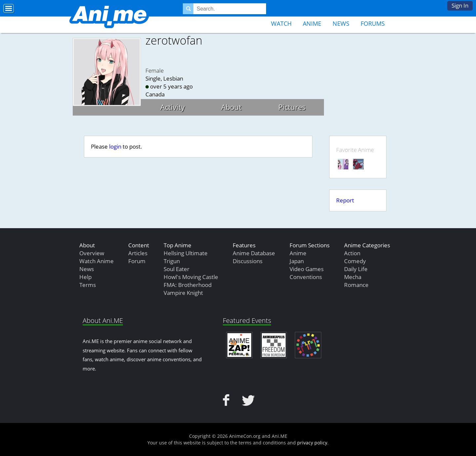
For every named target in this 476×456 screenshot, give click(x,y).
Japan (297, 261)
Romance (356, 285)
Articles (138, 253)
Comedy (355, 261)
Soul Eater (177, 269)
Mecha (353, 277)
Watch (281, 23)
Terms (88, 285)
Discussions (248, 261)
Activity (173, 107)
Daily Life (356, 269)
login (115, 146)
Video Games (307, 269)
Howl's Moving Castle (191, 277)
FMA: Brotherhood (188, 285)
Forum (137, 261)
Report (345, 200)
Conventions (306, 277)
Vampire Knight (183, 293)
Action (352, 253)
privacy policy (312, 443)
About (231, 107)
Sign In (460, 5)
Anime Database (254, 253)
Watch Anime (97, 261)
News (341, 23)
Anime (312, 23)
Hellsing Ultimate (186, 253)
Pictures (292, 107)
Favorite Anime (355, 150)
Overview (92, 253)
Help (85, 277)
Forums (373, 23)
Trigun (172, 261)
